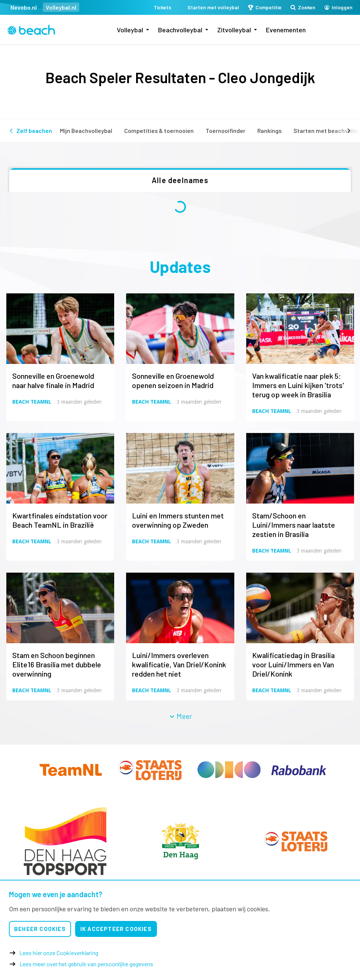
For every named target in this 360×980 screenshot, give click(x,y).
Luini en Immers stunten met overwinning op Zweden (178, 520)
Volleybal (130, 30)
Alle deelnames (180, 180)
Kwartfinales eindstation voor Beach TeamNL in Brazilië (60, 520)
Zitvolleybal (234, 30)
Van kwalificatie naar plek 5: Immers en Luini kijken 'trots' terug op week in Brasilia (298, 385)
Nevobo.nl (24, 7)
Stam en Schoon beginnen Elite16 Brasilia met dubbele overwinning (57, 664)
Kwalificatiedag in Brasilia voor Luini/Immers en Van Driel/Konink (293, 664)
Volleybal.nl (61, 7)
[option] (65, 841)
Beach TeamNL (32, 402)
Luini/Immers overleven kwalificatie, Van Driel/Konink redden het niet (179, 664)
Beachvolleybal (180, 30)
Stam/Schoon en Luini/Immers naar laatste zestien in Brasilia (294, 525)
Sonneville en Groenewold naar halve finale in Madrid (53, 380)
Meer (180, 716)
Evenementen (286, 30)
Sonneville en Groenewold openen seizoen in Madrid (173, 380)
